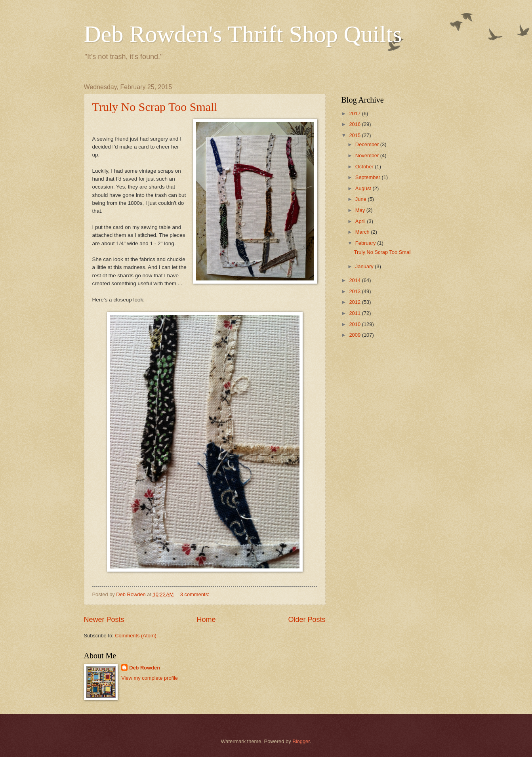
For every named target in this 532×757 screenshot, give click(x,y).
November (368, 155)
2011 (355, 313)
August (364, 188)
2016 (355, 124)
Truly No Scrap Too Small (155, 107)
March (363, 232)
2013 (355, 291)
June (362, 199)
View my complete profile (150, 678)
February (366, 243)
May (361, 210)
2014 (355, 280)
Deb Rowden (145, 668)
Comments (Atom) (135, 636)
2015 (355, 135)
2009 (355, 335)
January (365, 266)
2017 (355, 113)
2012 (355, 302)
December (368, 144)
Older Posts (307, 620)
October (365, 167)
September (369, 177)
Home (206, 620)
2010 (355, 324)
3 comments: (195, 594)
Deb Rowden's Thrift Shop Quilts (243, 34)
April (361, 221)
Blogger (301, 741)
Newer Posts (104, 620)
